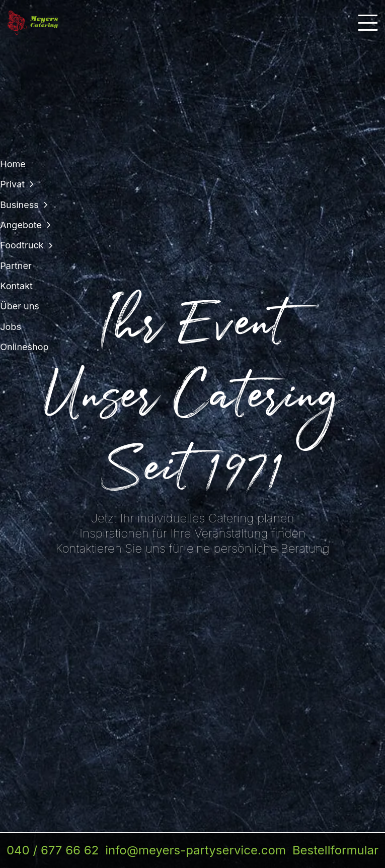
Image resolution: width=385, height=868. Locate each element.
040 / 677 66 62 (53, 850)
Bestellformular (335, 850)
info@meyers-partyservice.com (196, 850)
